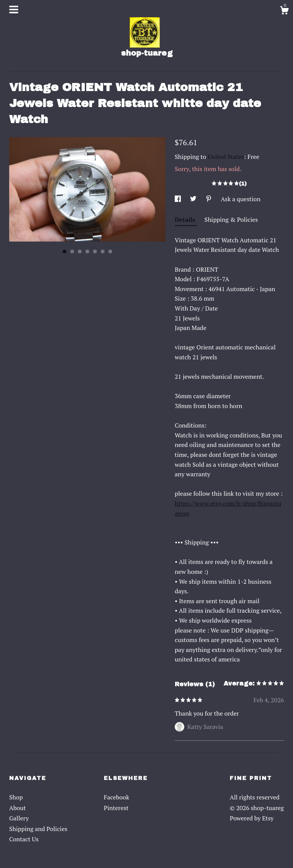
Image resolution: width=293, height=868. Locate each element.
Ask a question (241, 199)
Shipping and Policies (38, 829)
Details (186, 219)
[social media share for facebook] (179, 199)
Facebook (117, 797)
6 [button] (103, 251)
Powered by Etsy (252, 818)
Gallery (19, 818)
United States (226, 157)
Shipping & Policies (231, 219)
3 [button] (80, 251)
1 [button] (64, 251)
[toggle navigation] (14, 10)
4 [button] (87, 251)
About (18, 808)
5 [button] (95, 251)
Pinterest (116, 808)
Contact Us (24, 839)
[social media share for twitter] (194, 199)
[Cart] (284, 11)
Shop (16, 797)
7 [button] (110, 251)
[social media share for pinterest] (209, 199)
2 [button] (72, 251)
